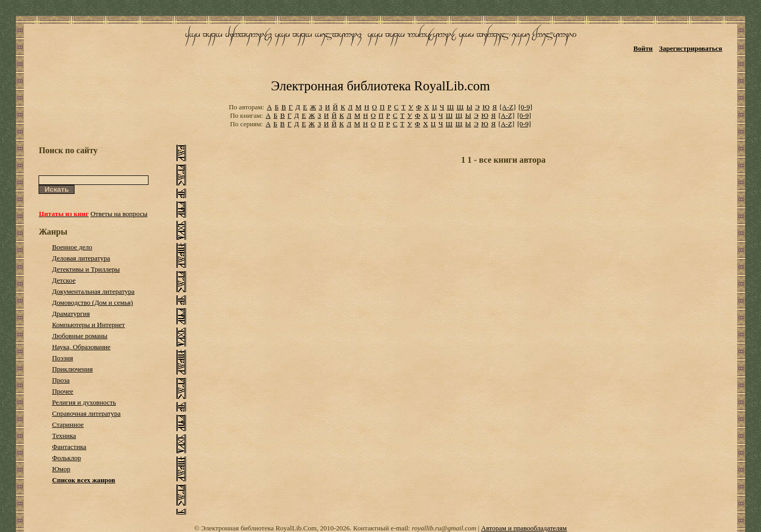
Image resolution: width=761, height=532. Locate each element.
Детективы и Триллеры (86, 269)
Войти (643, 48)
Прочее (62, 391)
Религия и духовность (84, 402)
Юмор (61, 469)
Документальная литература (93, 291)
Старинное (68, 424)
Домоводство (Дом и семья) (92, 302)
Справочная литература (86, 413)
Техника (64, 436)
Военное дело (72, 247)
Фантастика (69, 447)
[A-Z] (507, 107)
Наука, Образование (81, 347)
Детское (64, 280)
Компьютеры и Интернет (88, 325)
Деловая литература (81, 258)
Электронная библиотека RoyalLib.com (380, 86)
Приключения (72, 369)
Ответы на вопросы (119, 214)
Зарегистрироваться (690, 48)
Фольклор (66, 458)
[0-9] (525, 107)
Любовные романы (80, 336)
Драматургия (71, 314)
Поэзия (62, 358)
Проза (61, 380)
